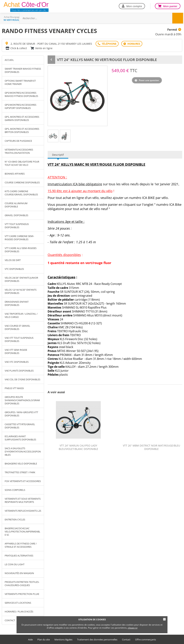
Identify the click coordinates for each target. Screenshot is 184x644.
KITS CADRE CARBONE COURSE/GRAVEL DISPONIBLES (21, 193)
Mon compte (134, 6)
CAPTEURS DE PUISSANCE (18, 141)
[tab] (53, 136)
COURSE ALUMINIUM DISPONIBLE (16, 205)
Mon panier (170, 6)
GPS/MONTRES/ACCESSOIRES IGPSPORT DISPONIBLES (20, 106)
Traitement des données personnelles (97, 640)
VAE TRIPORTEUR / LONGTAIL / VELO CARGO (21, 315)
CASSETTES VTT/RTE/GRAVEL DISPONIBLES (20, 426)
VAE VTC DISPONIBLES (17, 362)
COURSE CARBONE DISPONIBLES (22, 182)
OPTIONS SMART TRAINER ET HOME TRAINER (20, 82)
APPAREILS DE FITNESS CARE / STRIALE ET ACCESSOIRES (21, 545)
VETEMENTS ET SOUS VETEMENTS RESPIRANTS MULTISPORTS (23, 500)
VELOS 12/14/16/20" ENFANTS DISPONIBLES (21, 291)
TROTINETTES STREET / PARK (20, 472)
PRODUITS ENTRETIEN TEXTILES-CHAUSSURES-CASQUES (22, 584)
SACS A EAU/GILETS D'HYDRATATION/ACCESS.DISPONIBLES (23, 452)
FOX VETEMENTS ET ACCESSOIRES (23, 481)
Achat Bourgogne (13, 17)
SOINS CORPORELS (15, 490)
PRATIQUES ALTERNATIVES (19, 556)
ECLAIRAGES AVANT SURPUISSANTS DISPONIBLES (20, 438)
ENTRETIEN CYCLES (15, 520)
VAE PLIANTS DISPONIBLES (19, 371)
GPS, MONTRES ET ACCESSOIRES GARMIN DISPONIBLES (22, 118)
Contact (126, 640)
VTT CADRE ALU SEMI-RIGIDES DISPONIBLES (21, 250)
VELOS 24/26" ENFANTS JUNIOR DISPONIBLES (21, 279)
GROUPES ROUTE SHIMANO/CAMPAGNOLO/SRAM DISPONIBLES (22, 400)
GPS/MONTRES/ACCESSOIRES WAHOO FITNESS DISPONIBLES (21, 94)
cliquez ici (133, 628)
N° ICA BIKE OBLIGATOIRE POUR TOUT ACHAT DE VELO (22, 163)
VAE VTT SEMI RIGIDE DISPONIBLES (16, 351)
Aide (30, 640)
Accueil (9, 60)
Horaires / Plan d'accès (19, 612)
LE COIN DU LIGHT (15, 564)
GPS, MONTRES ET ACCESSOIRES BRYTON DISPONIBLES (22, 130)
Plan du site (44, 640)
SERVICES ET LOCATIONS (18, 603)
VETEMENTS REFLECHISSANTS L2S (23, 511)
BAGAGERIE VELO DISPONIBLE (21, 464)
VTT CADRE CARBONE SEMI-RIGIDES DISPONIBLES (19, 238)
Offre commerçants (146, 640)
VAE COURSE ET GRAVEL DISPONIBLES (17, 327)
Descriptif (58, 155)
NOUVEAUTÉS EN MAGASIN (19, 573)
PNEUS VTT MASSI (14, 388)
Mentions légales (63, 640)
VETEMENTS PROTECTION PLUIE (22, 594)
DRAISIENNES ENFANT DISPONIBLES (17, 303)
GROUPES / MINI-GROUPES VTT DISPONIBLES (21, 414)
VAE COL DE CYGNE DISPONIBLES (22, 379)
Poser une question (149, 80)
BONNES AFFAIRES (15, 174)
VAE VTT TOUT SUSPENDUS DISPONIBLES (19, 339)
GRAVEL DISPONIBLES (16, 215)
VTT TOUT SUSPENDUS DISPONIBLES (17, 226)
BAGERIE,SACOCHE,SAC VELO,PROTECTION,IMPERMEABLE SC (22, 532)
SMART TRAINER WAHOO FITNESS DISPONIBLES (23, 70)
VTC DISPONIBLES (14, 269)
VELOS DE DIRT (13, 260)
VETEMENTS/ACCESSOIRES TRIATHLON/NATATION (19, 151)
